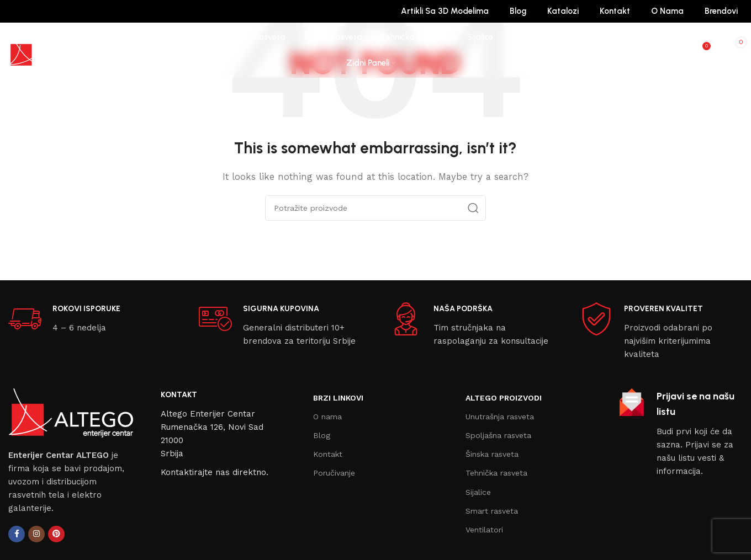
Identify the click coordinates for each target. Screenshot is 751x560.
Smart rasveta (492, 511)
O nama (327, 417)
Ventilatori (484, 530)
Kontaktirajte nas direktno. (215, 472)
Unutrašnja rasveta (500, 417)
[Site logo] (50, 50)
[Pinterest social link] (56, 534)
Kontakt (328, 454)
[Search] (679, 50)
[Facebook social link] (17, 534)
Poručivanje (334, 473)
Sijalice (478, 492)
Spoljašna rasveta (498, 435)
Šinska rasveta (492, 454)
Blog (322, 435)
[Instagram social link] (36, 534)
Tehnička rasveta (496, 473)
